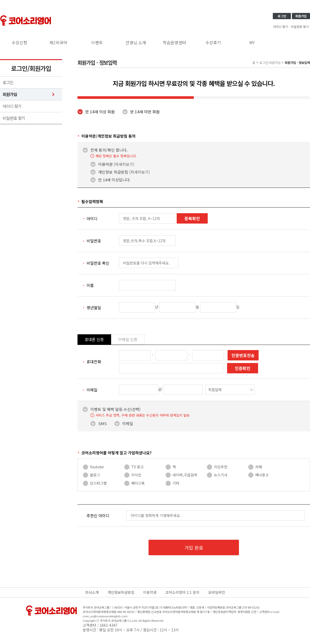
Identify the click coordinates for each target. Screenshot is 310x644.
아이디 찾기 (281, 27)
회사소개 (92, 592)
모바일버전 (217, 592)
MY (252, 42)
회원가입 (301, 16)
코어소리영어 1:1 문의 (182, 592)
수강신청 (19, 42)
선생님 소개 (136, 42)
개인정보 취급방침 (124, 172)
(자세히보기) (124, 164)
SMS (102, 424)
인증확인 (243, 368)
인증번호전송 (243, 355)
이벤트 (97, 42)
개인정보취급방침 (121, 592)
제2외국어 (58, 42)
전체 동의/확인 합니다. (109, 150)
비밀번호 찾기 (300, 27)
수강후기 (213, 42)
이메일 (128, 424)
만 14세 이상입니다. (114, 180)
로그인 (282, 16)
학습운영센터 (174, 42)
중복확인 (192, 218)
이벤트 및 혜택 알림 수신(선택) (115, 409)
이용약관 (116, 164)
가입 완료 (194, 547)
